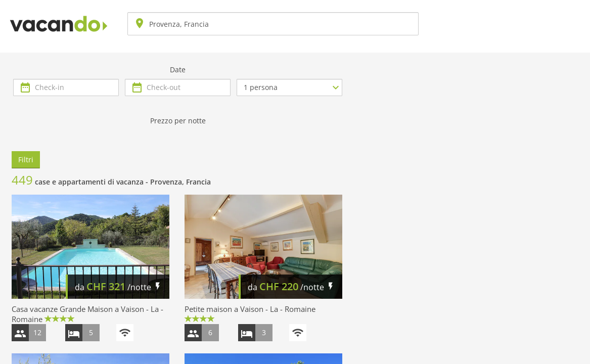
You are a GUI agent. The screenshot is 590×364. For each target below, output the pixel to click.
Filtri (26, 160)
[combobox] (273, 24)
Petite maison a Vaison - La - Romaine (250, 309)
